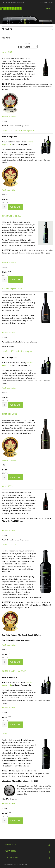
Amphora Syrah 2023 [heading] (12, 288)
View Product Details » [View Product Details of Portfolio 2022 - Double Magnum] (9, 190)
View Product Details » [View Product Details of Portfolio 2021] (9, 804)
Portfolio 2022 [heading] (9, 545)
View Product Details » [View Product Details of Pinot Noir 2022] (9, 460)
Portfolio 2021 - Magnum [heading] (14, 671)
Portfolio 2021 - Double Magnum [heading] (18, 351)
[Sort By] (28, 47)
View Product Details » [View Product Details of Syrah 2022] (9, 117)
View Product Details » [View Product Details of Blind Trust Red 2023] (9, 262)
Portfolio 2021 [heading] (9, 734)
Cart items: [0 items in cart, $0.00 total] (47, 3)
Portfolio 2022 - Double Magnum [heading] (18, 131)
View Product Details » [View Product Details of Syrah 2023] (9, 531)
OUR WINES (7, 29)
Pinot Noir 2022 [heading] (9, 414)
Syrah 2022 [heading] (7, 52)
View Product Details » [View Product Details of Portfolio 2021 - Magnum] (9, 708)
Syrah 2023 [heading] (7, 486)
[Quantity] (4, 207)
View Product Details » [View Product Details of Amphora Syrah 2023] (9, 333)
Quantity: (5, 203)
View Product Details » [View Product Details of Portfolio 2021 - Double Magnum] (9, 388)
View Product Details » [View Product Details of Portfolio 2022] (9, 645)
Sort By (27, 44)
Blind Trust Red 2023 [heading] (11, 216)
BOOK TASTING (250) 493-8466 (13, 3)
